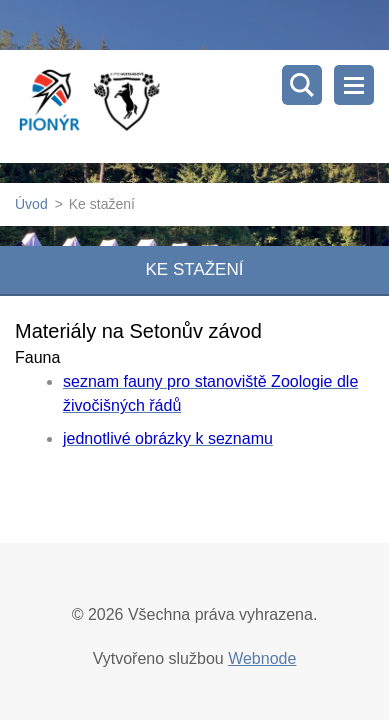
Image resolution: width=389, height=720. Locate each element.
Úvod (31, 204)
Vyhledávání (302, 85)
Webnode (262, 658)
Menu (354, 85)
